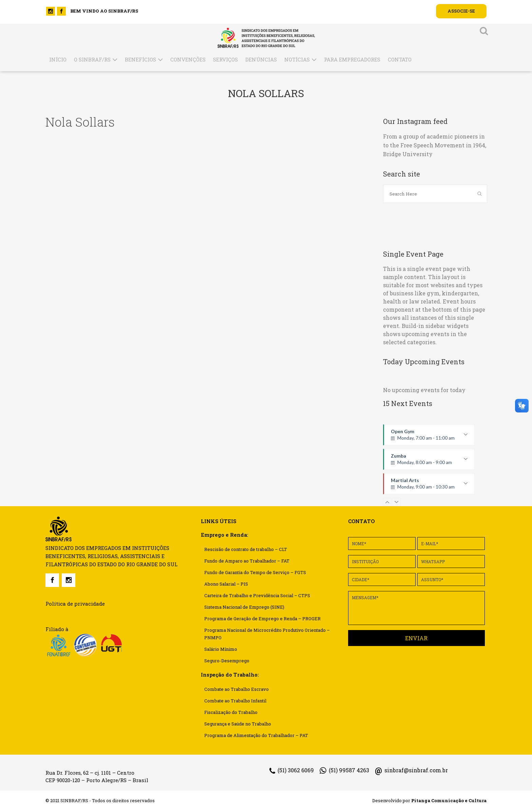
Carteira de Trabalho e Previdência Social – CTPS (257, 595)
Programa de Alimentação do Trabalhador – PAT (256, 735)
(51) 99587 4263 (344, 770)
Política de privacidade (75, 604)
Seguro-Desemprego (227, 661)
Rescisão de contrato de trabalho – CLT (246, 549)
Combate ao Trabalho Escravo (236, 689)
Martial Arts (429, 486)
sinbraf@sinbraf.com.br (411, 770)
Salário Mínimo (221, 649)
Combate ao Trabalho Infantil (235, 701)
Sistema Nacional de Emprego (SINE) (244, 607)
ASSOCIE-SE (461, 11)
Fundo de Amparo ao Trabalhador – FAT (247, 561)
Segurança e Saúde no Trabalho (238, 724)
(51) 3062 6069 (292, 771)
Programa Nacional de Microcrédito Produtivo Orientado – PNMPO (267, 634)
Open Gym (429, 437)
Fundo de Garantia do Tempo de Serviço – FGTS (255, 572)
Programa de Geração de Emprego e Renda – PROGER (262, 619)
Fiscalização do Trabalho (231, 712)
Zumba (429, 461)
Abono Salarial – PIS (226, 584)
